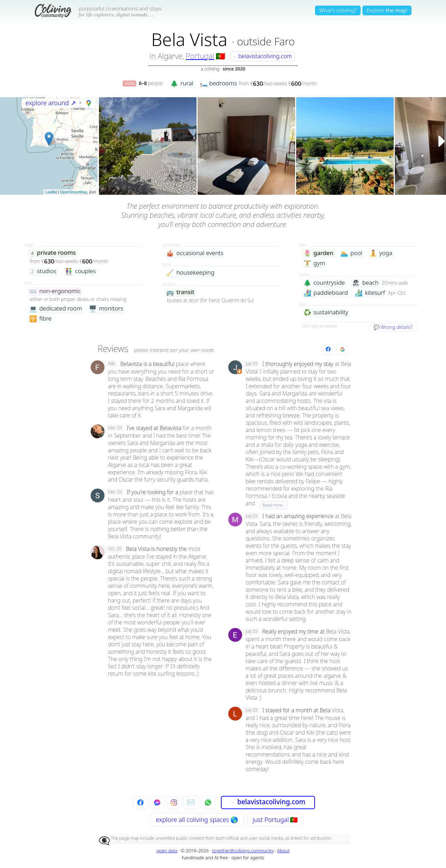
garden (318, 253)
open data (167, 851)
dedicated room (56, 309)
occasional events (195, 253)
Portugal (200, 56)
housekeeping (190, 273)
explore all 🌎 (197, 820)
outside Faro (266, 41)
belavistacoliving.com (262, 56)
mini (130, 83)
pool (351, 253)
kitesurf (370, 293)
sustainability (326, 312)
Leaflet (51, 192)
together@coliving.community (243, 851)
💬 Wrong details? (393, 327)
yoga (381, 253)
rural (182, 83)
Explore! (387, 10)
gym (314, 263)
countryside (324, 283)
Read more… (274, 505)
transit (180, 292)
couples (80, 271)
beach (365, 283)
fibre (40, 319)
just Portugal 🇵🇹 (275, 820)
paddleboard (326, 293)
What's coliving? (338, 10)
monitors (106, 309)
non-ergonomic (55, 291)
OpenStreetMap (74, 192)
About (284, 851)
